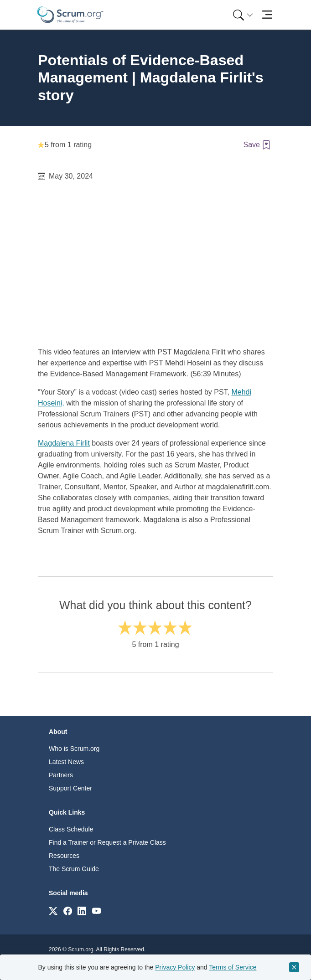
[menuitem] (242, 15)
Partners (61, 775)
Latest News (66, 762)
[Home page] (70, 15)
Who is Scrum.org (74, 749)
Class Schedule (71, 829)
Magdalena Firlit (64, 443)
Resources (64, 856)
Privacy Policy (175, 967)
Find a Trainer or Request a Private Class (107, 842)
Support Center (70, 788)
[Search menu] (243, 15)
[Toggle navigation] (267, 15)
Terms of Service (233, 967)
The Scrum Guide (74, 869)
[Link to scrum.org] (53, 911)
